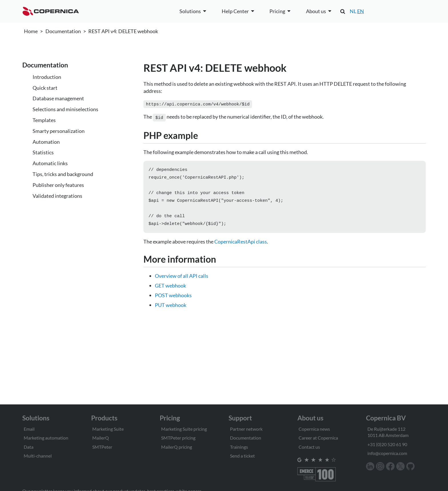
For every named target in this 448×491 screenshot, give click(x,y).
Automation (46, 142)
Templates (44, 120)
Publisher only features (58, 185)
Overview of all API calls (182, 279)
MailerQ (101, 438)
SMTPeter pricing (178, 438)
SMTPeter (102, 447)
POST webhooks (173, 299)
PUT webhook (171, 308)
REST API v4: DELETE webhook (123, 31)
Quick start (45, 88)
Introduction (47, 77)
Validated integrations (57, 196)
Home (31, 31)
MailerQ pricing (177, 447)
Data (29, 447)
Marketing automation (46, 438)
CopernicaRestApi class (241, 245)
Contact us (309, 447)
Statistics (43, 152)
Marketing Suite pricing (184, 429)
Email (29, 429)
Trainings (239, 447)
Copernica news (314, 429)
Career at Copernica (318, 438)
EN (361, 11)
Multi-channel (38, 456)
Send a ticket (242, 456)
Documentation (63, 31)
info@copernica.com (387, 453)
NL (353, 11)
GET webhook (170, 289)
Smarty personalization (59, 131)
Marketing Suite (108, 429)
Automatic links (50, 163)
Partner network (246, 429)
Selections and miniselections (65, 109)
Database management (58, 98)
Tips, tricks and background (63, 174)
